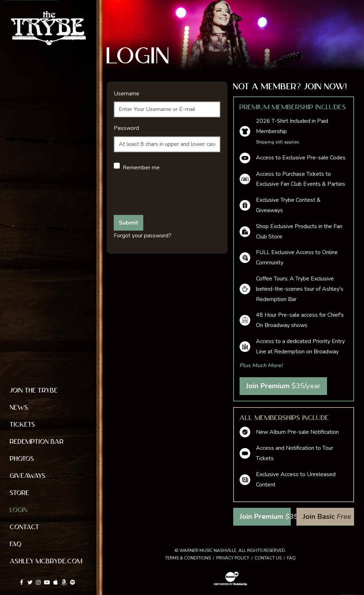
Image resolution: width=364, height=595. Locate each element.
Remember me (141, 168)
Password (126, 128)
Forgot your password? (143, 236)
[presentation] (168, 195)
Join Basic (327, 517)
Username (127, 94)
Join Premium (283, 386)
